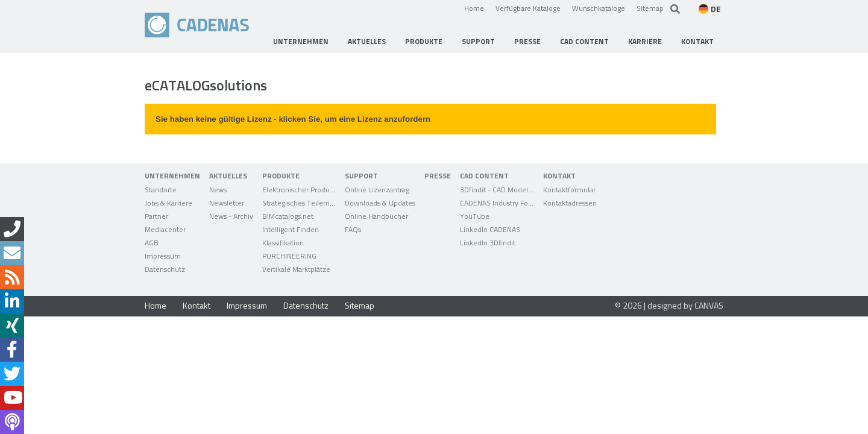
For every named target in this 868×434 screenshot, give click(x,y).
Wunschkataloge (599, 8)
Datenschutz (306, 305)
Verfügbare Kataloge (528, 8)
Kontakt (197, 305)
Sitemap (650, 8)
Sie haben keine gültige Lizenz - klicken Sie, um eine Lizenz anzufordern (293, 119)
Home (474, 8)
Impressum (247, 305)
